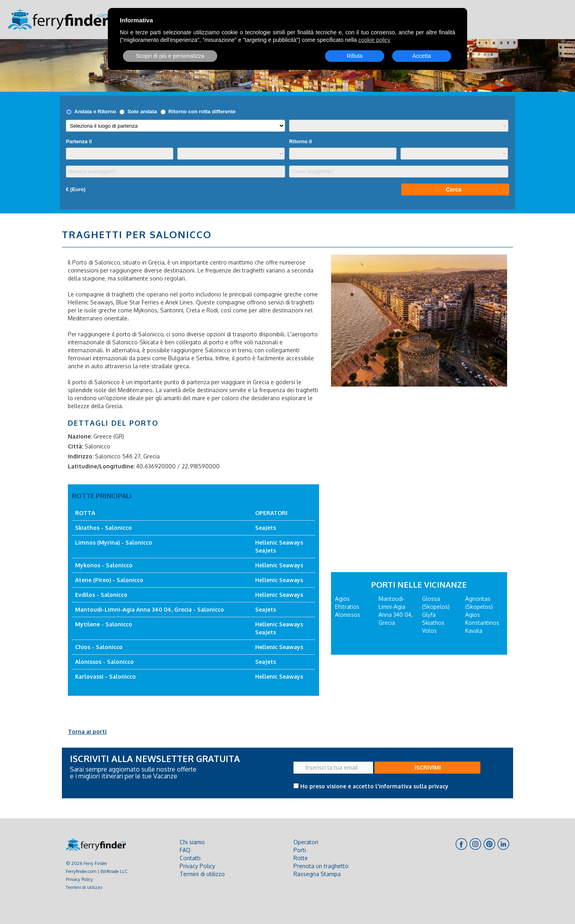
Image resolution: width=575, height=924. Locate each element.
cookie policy (374, 40)
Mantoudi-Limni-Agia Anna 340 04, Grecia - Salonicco (150, 609)
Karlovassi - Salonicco (105, 676)
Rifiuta (355, 56)
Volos (429, 631)
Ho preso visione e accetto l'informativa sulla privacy (374, 786)
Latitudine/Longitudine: (101, 466)
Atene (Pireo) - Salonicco (109, 580)
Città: (75, 446)
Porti (300, 850)
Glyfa (429, 615)
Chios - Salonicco (99, 647)
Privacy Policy (79, 879)
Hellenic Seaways (279, 542)
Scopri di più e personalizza (170, 56)
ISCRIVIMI (428, 767)
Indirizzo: (81, 456)
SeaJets (266, 528)
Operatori (306, 842)
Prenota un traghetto (321, 866)
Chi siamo (192, 842)
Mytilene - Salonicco (104, 624)
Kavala (474, 631)
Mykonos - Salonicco (104, 565)
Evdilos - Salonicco (101, 595)
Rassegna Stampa (317, 874)
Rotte (301, 858)
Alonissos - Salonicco (104, 662)
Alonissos (348, 615)
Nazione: (80, 436)
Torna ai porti (87, 731)
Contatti (190, 858)
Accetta (422, 56)
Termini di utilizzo (84, 887)
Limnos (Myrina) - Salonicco (114, 542)
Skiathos (433, 623)
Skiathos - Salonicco (103, 528)
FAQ (185, 850)
